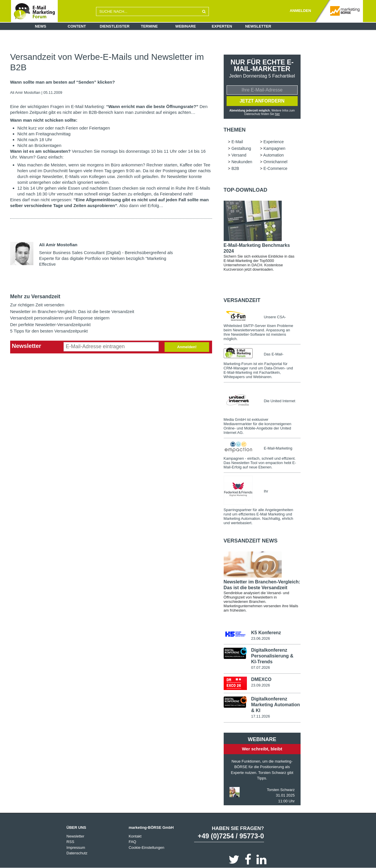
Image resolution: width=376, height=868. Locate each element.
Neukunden (242, 162)
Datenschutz (77, 853)
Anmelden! (187, 347)
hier (278, 114)
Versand (239, 155)
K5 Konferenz (266, 633)
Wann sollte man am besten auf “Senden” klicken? (63, 82)
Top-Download (246, 190)
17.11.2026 (260, 716)
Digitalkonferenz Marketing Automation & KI (275, 705)
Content (77, 26)
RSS (70, 842)
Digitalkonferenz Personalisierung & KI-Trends (272, 656)
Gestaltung (241, 148)
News (40, 26)
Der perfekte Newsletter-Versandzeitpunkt (50, 325)
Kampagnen (274, 148)
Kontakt (135, 836)
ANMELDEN (300, 11)
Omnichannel (275, 162)
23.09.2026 (260, 685)
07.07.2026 (260, 667)
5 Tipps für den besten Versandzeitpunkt (49, 331)
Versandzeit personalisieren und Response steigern (60, 318)
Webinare (186, 26)
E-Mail (237, 142)
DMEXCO (261, 679)
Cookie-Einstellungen (146, 847)
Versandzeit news (251, 541)
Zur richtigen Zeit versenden (37, 305)
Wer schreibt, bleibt (262, 749)
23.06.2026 (260, 638)
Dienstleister (115, 26)
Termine (150, 26)
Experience (274, 142)
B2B (235, 168)
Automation (273, 155)
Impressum (76, 847)
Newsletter (258, 26)
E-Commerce (275, 168)
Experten (222, 26)
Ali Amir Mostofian (25, 92)
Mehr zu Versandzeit (35, 296)
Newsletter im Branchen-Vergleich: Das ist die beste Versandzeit (72, 311)
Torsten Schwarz (281, 789)
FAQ (132, 842)
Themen (235, 130)
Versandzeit (242, 300)
